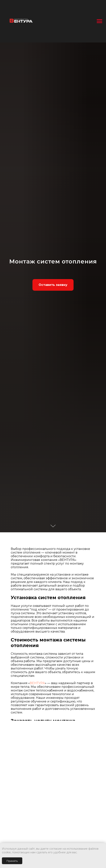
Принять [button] (12, 861)
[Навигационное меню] (99, 21)
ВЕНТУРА (37, 683)
